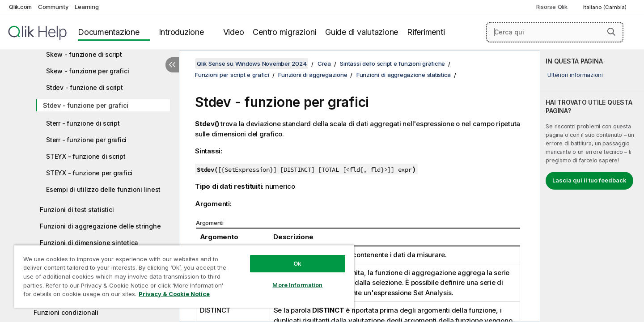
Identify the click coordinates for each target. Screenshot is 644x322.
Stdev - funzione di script (85, 87)
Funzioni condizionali (66, 312)
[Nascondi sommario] (172, 65)
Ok (297, 263)
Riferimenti (426, 32)
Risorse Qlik (552, 7)
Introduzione (181, 32)
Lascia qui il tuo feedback (589, 180)
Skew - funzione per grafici (87, 71)
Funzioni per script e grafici (232, 75)
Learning (87, 7)
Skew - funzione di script (84, 54)
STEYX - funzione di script (86, 156)
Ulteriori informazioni (575, 75)
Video (234, 32)
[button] (611, 32)
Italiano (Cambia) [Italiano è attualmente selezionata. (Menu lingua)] (606, 7)
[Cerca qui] (555, 32)
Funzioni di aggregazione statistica (404, 75)
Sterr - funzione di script (83, 123)
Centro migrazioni (284, 32)
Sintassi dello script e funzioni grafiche (392, 64)
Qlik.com (20, 7)
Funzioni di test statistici (77, 210)
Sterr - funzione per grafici (86, 140)
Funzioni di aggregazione (313, 75)
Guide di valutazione (362, 32)
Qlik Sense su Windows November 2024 (252, 64)
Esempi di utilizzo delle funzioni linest (103, 189)
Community (53, 7)
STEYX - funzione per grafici (89, 173)
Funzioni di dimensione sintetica (89, 243)
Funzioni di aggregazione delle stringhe (100, 226)
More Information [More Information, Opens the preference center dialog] (297, 285)
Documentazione (109, 32)
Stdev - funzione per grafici (86, 105)
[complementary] (592, 186)
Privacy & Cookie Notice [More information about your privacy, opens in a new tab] (174, 294)
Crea (324, 64)
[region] (184, 276)
